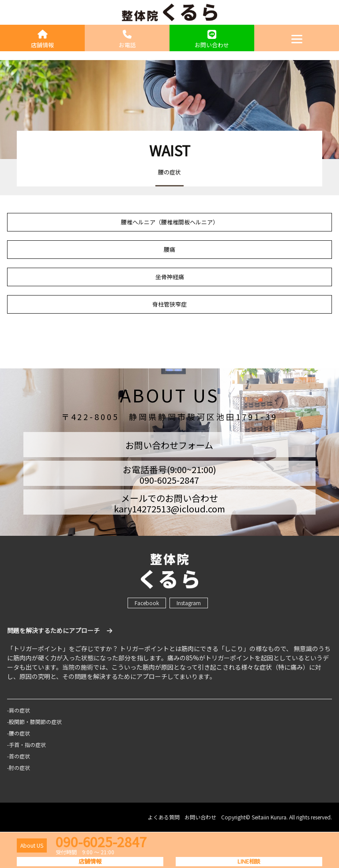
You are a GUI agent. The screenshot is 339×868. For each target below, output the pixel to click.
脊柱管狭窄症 (169, 304)
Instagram (189, 603)
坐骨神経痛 (170, 277)
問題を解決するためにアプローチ (60, 630)
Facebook (147, 603)
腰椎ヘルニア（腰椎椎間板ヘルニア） (170, 222)
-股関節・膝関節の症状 (34, 722)
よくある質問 (164, 817)
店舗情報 (42, 40)
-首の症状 (19, 756)
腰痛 (169, 249)
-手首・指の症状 (26, 745)
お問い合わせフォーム (169, 445)
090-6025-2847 (101, 841)
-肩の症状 (19, 710)
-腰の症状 (19, 733)
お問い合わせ (212, 40)
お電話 (127, 40)
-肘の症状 (19, 768)
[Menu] (297, 38)
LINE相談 (249, 861)
